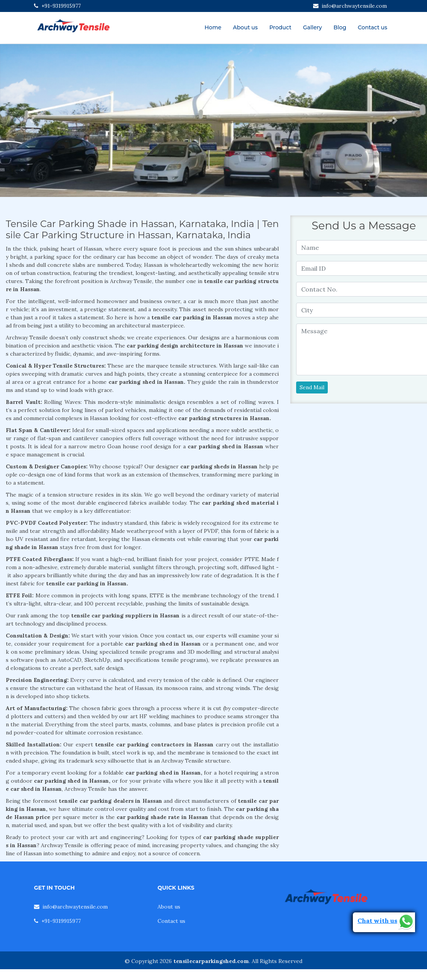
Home (213, 27)
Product (280, 27)
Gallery (313, 27)
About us (245, 27)
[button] (32, 120)
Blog (340, 27)
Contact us (373, 27)
